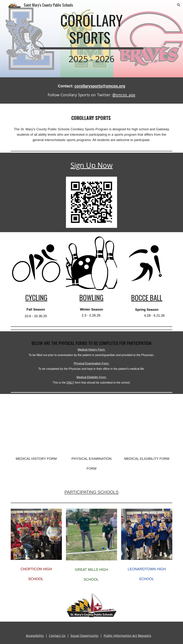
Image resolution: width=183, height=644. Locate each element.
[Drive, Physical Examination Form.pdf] (91, 424)
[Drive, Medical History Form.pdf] (36, 424)
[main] (91, 39)
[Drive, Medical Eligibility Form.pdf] (147, 424)
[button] (179, 5)
